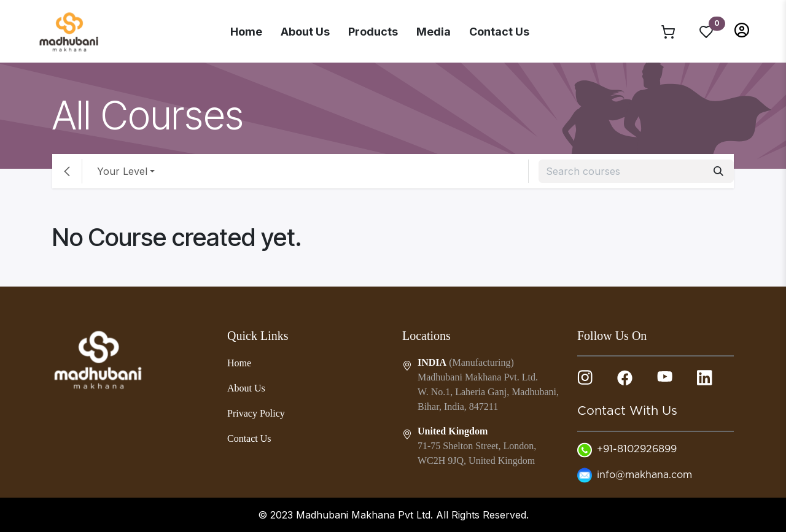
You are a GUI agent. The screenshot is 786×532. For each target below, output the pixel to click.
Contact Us (499, 32)
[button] (742, 29)
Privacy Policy (256, 413)
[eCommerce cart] (668, 31)
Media (434, 32)
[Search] (718, 171)
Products (373, 32)
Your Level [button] (122, 171)
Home (246, 32)
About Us (305, 32)
